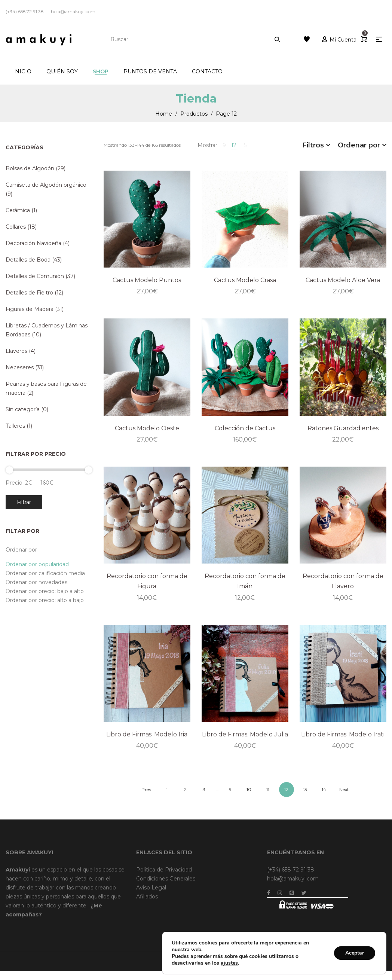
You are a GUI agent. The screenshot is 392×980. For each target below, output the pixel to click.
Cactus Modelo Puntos (147, 280)
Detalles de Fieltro (29, 293)
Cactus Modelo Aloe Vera (343, 280)
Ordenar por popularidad (37, 564)
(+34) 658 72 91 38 (291, 870)
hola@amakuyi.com (293, 879)
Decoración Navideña (33, 243)
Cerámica (18, 210)
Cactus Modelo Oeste (147, 428)
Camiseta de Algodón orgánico (46, 185)
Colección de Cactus (245, 428)
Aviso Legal (151, 888)
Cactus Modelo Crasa (245, 280)
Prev (146, 789)
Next (344, 789)
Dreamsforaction (329, 961)
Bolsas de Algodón (30, 168)
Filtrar (24, 502)
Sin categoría (23, 409)
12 (234, 145)
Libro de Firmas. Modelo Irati (343, 734)
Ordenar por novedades (36, 582)
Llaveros (16, 351)
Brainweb (295, 961)
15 (244, 145)
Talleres (15, 426)
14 (324, 789)
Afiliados (147, 897)
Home (164, 114)
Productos (194, 114)
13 (305, 789)
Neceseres (20, 367)
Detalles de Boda (28, 260)
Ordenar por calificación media (45, 573)
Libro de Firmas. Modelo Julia (245, 734)
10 (249, 789)
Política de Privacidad (164, 870)
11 (268, 789)
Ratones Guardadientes (343, 428)
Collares (16, 227)
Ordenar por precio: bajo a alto (45, 591)
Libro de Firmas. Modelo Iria (147, 734)
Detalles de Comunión (35, 276)
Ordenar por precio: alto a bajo (45, 600)
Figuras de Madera (30, 309)
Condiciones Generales (166, 879)
